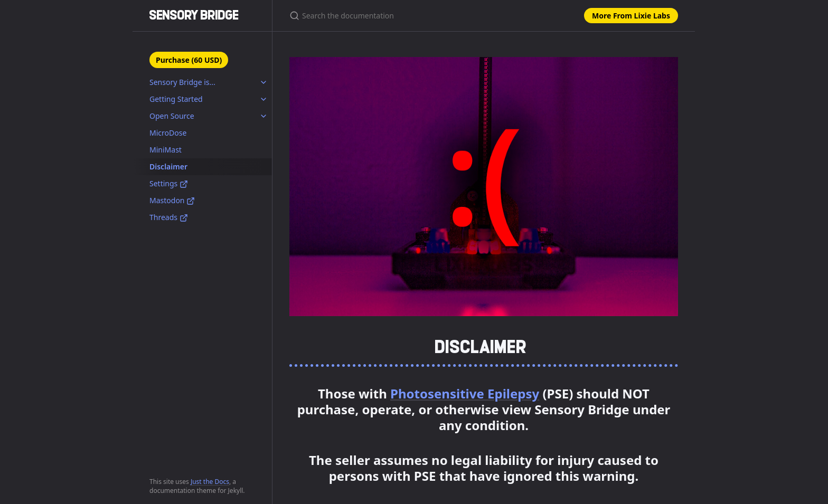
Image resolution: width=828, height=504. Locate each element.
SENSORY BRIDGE (194, 15)
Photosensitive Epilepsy (465, 393)
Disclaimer (168, 167)
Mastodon (172, 200)
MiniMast (166, 150)
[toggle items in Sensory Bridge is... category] (264, 82)
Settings (169, 183)
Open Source (172, 116)
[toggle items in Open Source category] (264, 116)
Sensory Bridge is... (182, 82)
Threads (169, 217)
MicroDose (168, 133)
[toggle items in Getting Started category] (264, 99)
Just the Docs (210, 482)
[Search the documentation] (414, 16)
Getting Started (176, 99)
